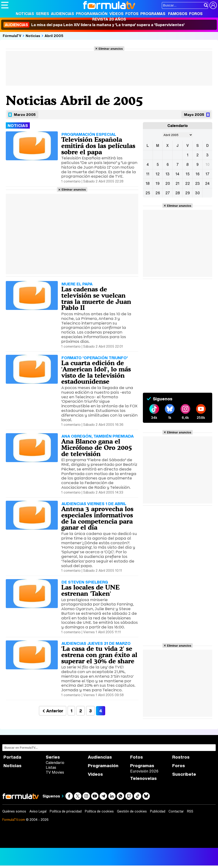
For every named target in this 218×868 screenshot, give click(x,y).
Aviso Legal (38, 811)
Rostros (181, 757)
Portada (12, 757)
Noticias (25, 14)
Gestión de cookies (132, 811)
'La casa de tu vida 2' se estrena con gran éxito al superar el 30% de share (99, 655)
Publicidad (158, 811)
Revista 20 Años (109, 19)
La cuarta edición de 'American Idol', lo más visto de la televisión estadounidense (96, 372)
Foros (196, 14)
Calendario (55, 763)
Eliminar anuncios (111, 49)
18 (148, 183)
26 (158, 193)
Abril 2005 (54, 36)
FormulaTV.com (14, 820)
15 (188, 174)
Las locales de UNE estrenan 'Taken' (90, 590)
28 (178, 193)
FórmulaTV (12, 36)
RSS (190, 811)
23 (197, 183)
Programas (153, 14)
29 (187, 193)
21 (177, 183)
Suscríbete (184, 774)
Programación (92, 14)
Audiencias (62, 14)
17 (207, 174)
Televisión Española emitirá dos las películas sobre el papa (98, 146)
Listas (51, 767)
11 (148, 174)
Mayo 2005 (194, 114)
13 (167, 174)
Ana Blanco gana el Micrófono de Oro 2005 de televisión (97, 448)
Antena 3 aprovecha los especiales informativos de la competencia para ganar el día (97, 518)
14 (177, 174)
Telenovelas (143, 778)
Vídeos (116, 14)
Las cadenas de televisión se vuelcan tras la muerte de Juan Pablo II (96, 298)
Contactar (176, 811)
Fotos (132, 14)
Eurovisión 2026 (144, 771)
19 (158, 183)
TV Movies (55, 772)
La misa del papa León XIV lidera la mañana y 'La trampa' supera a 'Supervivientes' (94, 25)
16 (198, 174)
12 (158, 174)
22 (187, 183)
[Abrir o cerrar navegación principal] (5, 5)
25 (148, 193)
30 (197, 193)
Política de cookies (99, 811)
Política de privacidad (66, 811)
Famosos (178, 14)
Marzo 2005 (25, 114)
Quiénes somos (14, 811)
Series (42, 14)
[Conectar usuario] (213, 5)
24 (207, 183)
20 (168, 183)
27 (168, 193)
